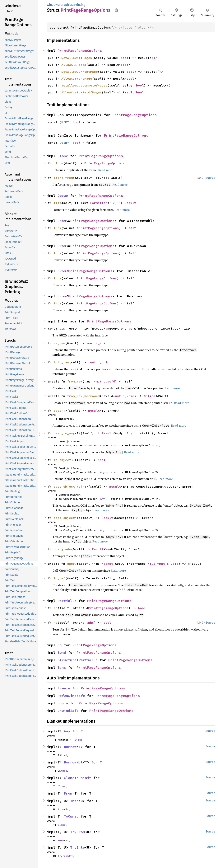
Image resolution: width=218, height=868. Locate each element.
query (72, 564)
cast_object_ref (68, 486)
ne (56, 622)
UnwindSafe (68, 711)
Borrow (70, 747)
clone (58, 163)
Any (129, 433)
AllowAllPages (74, 65)
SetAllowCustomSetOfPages (84, 85)
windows (53, 5)
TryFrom (78, 832)
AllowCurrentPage (77, 78)
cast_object (64, 518)
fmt (57, 203)
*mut (91, 343)
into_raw (61, 362)
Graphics (67, 5)
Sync (62, 667)
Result (130, 203)
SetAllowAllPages (77, 58)
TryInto (78, 847)
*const (108, 564)
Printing (80, 5)
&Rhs (90, 622)
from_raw (75, 381)
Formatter (99, 203)
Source (210, 178)
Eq (60, 645)
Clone (63, 156)
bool (125, 58)
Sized (78, 740)
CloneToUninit (78, 778)
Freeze (64, 688)
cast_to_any (64, 433)
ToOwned (71, 816)
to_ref (59, 578)
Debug (63, 196)
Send (62, 652)
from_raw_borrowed (83, 396)
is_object (62, 460)
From (62, 221)
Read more (106, 170)
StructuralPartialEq (78, 660)
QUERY (64, 122)
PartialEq (67, 601)
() (153, 58)
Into (74, 801)
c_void (102, 343)
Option (150, 396)
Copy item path (116, 10)
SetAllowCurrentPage (80, 72)
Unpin (63, 703)
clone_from (63, 178)
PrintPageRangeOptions (80, 51)
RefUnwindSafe (71, 696)
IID (62, 328)
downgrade (62, 549)
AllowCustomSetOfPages (81, 92)
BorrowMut (73, 762)
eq (56, 608)
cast (58, 411)
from (58, 228)
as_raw (59, 343)
